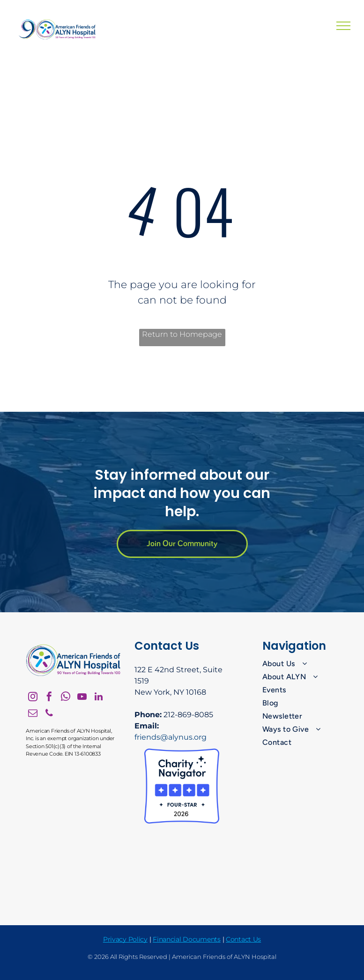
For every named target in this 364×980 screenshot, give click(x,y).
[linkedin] (98, 698)
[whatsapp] (66, 698)
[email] (33, 714)
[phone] (49, 714)
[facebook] (49, 698)
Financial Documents (187, 939)
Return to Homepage (182, 334)
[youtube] (82, 698)
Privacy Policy (125, 939)
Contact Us (243, 939)
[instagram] (33, 698)
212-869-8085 (188, 715)
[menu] (343, 26)
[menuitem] (300, 664)
